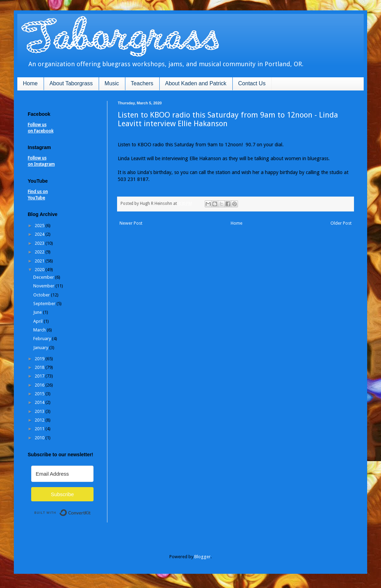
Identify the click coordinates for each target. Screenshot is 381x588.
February (43, 339)
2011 (40, 429)
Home (30, 83)
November (44, 286)
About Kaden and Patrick (196, 83)
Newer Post (131, 223)
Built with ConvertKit (91, 510)
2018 (40, 367)
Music (112, 83)
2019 (40, 359)
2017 (40, 376)
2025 (40, 226)
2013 (40, 411)
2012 (40, 420)
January (41, 348)
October (42, 295)
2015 (40, 394)
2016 (40, 385)
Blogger (202, 557)
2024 (40, 234)
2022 (40, 252)
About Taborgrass (71, 83)
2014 (40, 402)
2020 (40, 270)
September (45, 304)
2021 (40, 261)
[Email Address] (62, 474)
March (40, 330)
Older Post (341, 223)
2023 (40, 243)
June (38, 312)
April (38, 321)
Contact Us (252, 83)
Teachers (142, 83)
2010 (40, 438)
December (44, 277)
